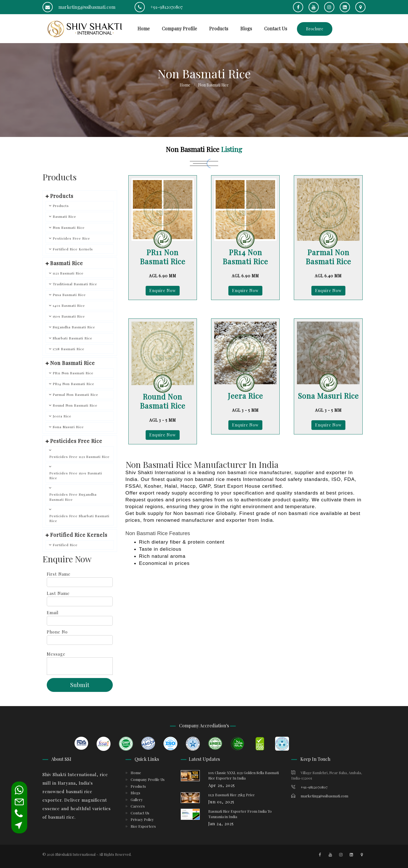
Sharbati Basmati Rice (73, 338)
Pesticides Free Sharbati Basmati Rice (79, 518)
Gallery (137, 800)
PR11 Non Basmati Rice (73, 373)
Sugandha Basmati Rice (74, 327)
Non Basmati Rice (69, 227)
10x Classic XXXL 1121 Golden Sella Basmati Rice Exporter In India (244, 775)
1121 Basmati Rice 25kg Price (231, 795)
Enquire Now (163, 291)
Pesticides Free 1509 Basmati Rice (76, 475)
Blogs (246, 28)
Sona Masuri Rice (68, 427)
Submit (80, 685)
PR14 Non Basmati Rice (74, 384)
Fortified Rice (65, 545)
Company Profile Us (148, 779)
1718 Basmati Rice (69, 349)
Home (144, 28)
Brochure (315, 29)
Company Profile (179, 28)
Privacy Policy (142, 819)
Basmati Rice (64, 216)
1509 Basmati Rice (69, 316)
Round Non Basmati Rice (75, 405)
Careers (138, 806)
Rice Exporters (143, 826)
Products (219, 28)
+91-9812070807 (159, 7)
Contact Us (276, 28)
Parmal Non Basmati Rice (76, 394)
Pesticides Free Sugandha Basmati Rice (73, 497)
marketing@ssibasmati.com (79, 7)
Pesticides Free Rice (71, 238)
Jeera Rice (62, 416)
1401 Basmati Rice (69, 305)
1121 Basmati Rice (68, 273)
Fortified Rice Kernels (73, 249)
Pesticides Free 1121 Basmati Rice (79, 457)
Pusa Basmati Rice (69, 295)
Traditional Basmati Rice (75, 284)
